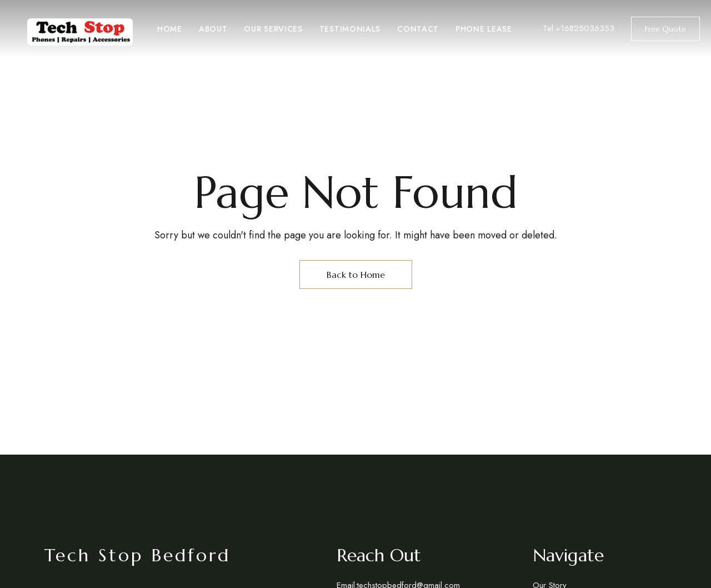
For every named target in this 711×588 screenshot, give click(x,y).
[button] (665, 29)
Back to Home (356, 275)
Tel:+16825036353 (579, 28)
